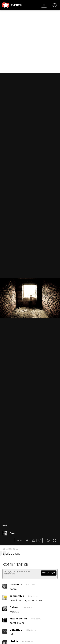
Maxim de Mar (18, 620)
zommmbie (17, 597)
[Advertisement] (30, 42)
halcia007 (16, 586)
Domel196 (16, 631)
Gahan (14, 609)
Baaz (13, 533)
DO (5, 633)
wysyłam (49, 573)
